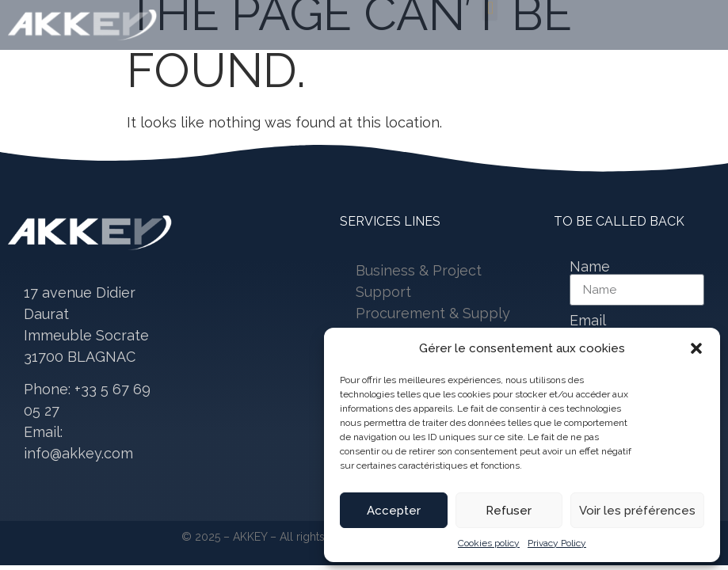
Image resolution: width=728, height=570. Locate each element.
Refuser (509, 511)
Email (588, 321)
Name (590, 267)
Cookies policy (489, 543)
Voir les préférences (637, 511)
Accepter (394, 511)
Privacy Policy (557, 543)
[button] (696, 348)
